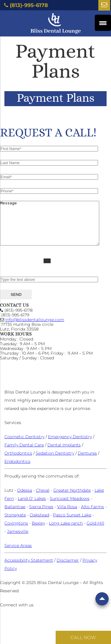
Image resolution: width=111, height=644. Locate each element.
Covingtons (16, 532)
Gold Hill (95, 532)
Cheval (43, 499)
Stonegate (15, 524)
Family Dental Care (24, 454)
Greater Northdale (72, 499)
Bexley (38, 532)
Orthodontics (18, 462)
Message (55, 228)
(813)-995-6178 (29, 5)
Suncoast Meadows (70, 507)
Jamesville (18, 540)
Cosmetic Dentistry (24, 446)
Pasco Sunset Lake (72, 524)
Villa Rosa (67, 515)
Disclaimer (68, 569)
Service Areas (18, 554)
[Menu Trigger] (103, 23)
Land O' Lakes (32, 507)
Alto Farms (92, 515)
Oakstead (39, 524)
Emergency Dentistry (70, 446)
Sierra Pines (41, 515)
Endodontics (17, 470)
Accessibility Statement (29, 569)
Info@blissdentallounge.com (35, 328)
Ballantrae (15, 515)
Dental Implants (64, 454)
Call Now (83, 637)
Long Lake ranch (66, 532)
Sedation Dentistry (55, 462)
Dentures (87, 462)
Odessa (25, 499)
